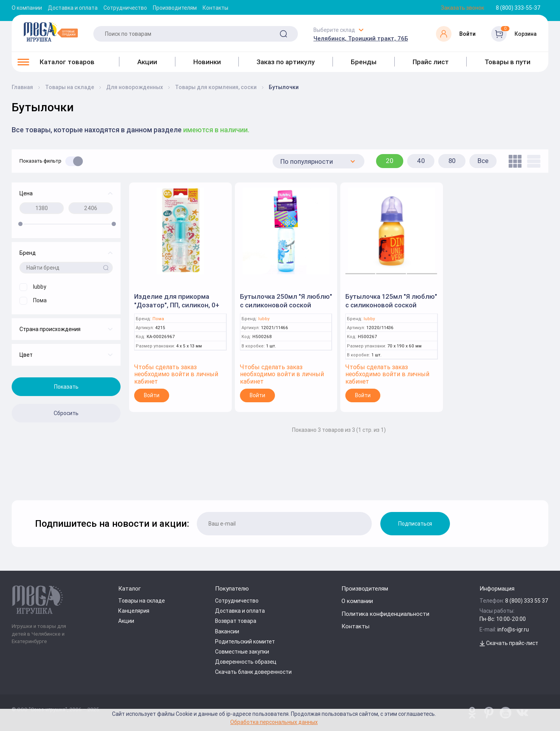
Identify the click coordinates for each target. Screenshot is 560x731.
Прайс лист (431, 62)
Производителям (175, 8)
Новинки (207, 62)
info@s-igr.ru (513, 629)
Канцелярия (134, 611)
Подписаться (415, 524)
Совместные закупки (242, 652)
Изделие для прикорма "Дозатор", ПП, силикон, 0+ (177, 301)
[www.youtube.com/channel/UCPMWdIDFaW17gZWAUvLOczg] (506, 713)
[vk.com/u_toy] (522, 713)
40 (421, 161)
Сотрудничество (125, 8)
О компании (27, 8)
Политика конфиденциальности (385, 614)
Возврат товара (236, 621)
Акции (147, 62)
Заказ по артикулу (286, 62)
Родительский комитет (245, 642)
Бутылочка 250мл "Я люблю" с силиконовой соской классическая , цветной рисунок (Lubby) (286, 309)
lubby (264, 319)
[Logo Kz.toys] (51, 32)
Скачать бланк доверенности (253, 672)
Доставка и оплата (73, 8)
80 (452, 161)
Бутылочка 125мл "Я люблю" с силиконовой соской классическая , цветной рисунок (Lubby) (391, 309)
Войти (152, 395)
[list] (532, 161)
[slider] (20, 224)
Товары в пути (507, 62)
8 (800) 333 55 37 (527, 601)
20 (390, 161)
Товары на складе (142, 601)
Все (483, 161)
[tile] (513, 161)
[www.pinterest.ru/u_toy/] (472, 713)
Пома (158, 319)
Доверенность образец (246, 662)
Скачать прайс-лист (509, 643)
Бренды (364, 62)
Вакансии (227, 631)
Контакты (215, 8)
